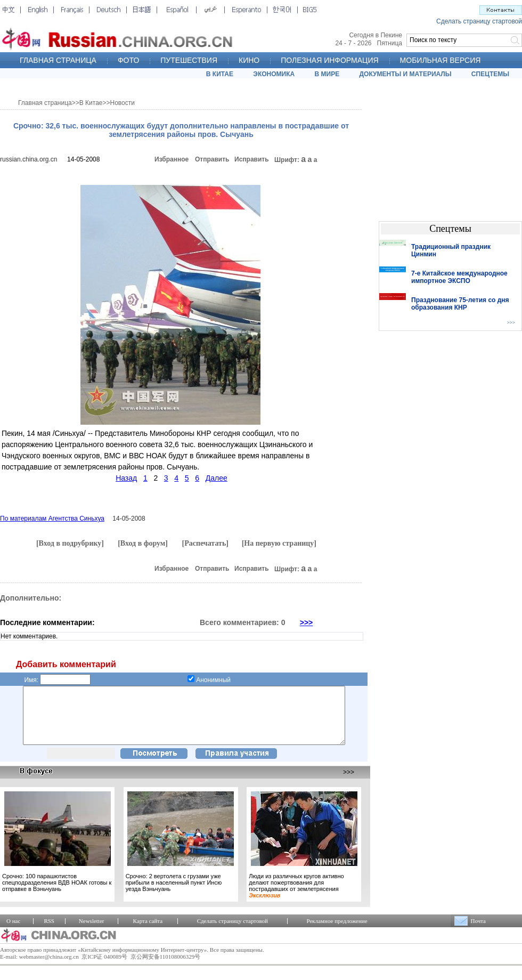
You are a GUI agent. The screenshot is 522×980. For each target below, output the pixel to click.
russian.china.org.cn (28, 159)
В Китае (91, 103)
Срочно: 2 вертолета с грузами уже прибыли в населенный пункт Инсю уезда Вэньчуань (174, 894)
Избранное (172, 159)
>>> (307, 622)
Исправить (252, 159)
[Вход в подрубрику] (70, 543)
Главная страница (45, 103)
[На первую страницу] (279, 543)
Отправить (212, 159)
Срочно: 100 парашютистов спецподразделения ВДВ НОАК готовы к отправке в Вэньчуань (57, 894)
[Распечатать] (205, 543)
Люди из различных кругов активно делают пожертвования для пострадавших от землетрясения (296, 897)
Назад (126, 478)
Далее (217, 478)
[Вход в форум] (143, 543)
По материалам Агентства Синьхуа (52, 519)
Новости (123, 103)
